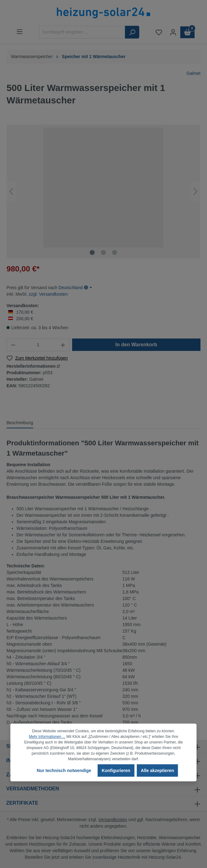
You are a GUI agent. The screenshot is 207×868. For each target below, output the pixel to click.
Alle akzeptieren (157, 770)
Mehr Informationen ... (47, 737)
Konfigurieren (116, 770)
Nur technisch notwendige (64, 770)
